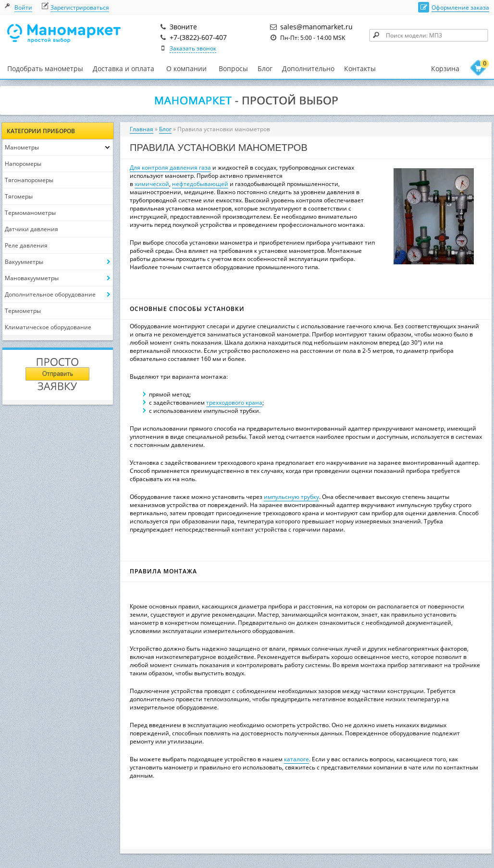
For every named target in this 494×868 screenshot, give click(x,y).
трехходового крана (234, 403)
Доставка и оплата (123, 68)
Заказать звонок (193, 48)
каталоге (296, 759)
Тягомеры (19, 196)
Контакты (360, 68)
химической (152, 184)
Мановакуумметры (32, 278)
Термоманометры (30, 213)
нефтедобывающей (200, 184)
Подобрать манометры (45, 68)
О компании (186, 69)
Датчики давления (31, 229)
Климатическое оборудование (48, 327)
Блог (265, 68)
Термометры (23, 311)
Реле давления (26, 245)
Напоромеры (23, 164)
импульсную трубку (291, 497)
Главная (142, 129)
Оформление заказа (460, 7)
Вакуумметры (24, 262)
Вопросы (233, 68)
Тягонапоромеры (29, 180)
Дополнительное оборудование (50, 294)
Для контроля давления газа (170, 167)
